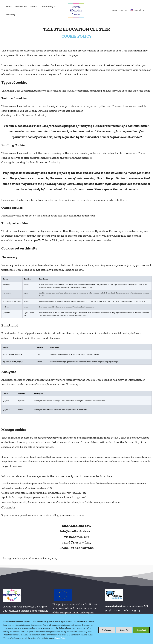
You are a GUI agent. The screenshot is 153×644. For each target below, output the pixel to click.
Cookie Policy (60, 638)
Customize (107, 630)
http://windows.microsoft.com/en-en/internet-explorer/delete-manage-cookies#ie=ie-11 (73, 502)
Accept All (141, 630)
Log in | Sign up (119, 10)
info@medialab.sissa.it (76, 531)
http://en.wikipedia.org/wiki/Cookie (68, 74)
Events (34, 6)
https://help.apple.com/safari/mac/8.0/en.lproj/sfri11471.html (52, 497)
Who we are (21, 6)
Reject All (124, 630)
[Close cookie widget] (150, 617)
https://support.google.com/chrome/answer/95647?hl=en (53, 493)
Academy (10, 15)
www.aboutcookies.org (52, 461)
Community (47, 6)
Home (9, 6)
